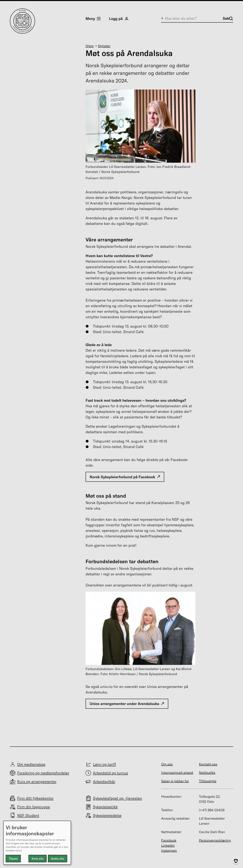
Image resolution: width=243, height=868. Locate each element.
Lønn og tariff (105, 764)
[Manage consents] (236, 861)
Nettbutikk (207, 773)
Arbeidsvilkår (104, 782)
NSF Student (28, 815)
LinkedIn (168, 845)
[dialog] (37, 843)
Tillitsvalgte (208, 781)
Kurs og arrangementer (37, 782)
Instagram (169, 850)
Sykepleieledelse (107, 815)
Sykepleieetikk (105, 807)
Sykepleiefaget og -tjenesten (118, 798)
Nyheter (104, 46)
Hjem (90, 46)
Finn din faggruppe (34, 807)
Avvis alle (38, 859)
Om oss (167, 764)
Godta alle (58, 859)
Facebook (169, 840)
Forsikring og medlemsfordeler (43, 773)
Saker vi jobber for (175, 781)
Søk (228, 18)
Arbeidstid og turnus (111, 773)
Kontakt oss (208, 764)
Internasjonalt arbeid (177, 773)
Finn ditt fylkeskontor (35, 798)
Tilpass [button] (13, 859)
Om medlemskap (31, 764)
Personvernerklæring (215, 840)
